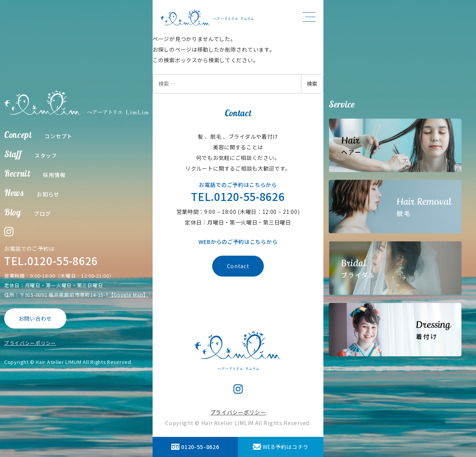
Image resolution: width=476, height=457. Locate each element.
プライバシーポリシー (30, 342)
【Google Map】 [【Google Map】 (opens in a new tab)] (128, 295)
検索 (312, 84)
